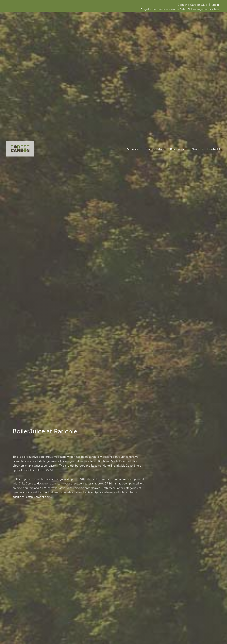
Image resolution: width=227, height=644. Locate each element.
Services (133, 149)
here (216, 9)
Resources (177, 149)
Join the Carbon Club (193, 5)
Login (215, 5)
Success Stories (156, 149)
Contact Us (215, 149)
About (196, 149)
